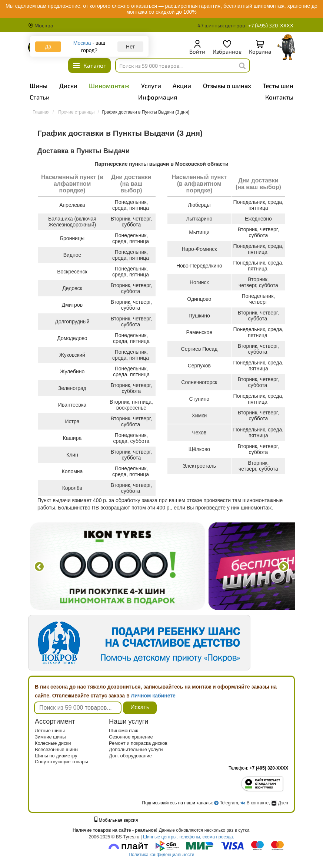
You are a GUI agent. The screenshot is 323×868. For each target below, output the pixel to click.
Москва (41, 25)
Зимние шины (50, 737)
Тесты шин (278, 85)
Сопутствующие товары (61, 762)
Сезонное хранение (131, 737)
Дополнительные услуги (136, 749)
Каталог (95, 65)
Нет (130, 47)
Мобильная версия (116, 820)
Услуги (151, 85)
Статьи (40, 97)
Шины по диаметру (56, 756)
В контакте (258, 803)
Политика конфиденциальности (161, 855)
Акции (182, 85)
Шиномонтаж (109, 85)
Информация (158, 97)
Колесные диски (53, 743)
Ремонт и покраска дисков (138, 743)
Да (48, 47)
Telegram (229, 803)
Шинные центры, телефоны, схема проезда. (189, 837)
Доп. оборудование (130, 756)
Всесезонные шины (57, 749)
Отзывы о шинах (227, 85)
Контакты (279, 97)
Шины (39, 85)
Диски (68, 85)
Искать (140, 707)
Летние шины (50, 731)
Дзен (280, 803)
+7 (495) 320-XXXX (271, 26)
